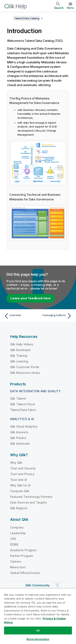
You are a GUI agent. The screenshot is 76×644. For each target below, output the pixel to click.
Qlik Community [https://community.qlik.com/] (37, 585)
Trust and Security (23, 468)
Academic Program (24, 550)
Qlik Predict (18, 438)
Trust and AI (18, 480)
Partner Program (22, 556)
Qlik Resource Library (25, 373)
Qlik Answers (19, 432)
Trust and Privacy (22, 474)
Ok (38, 630)
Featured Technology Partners (31, 497)
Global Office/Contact (25, 573)
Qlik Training (19, 356)
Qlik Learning (19, 361)
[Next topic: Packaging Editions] (56, 316)
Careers (16, 561)
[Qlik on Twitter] (57, 585)
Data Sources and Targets (28, 502)
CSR (13, 539)
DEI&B (14, 544)
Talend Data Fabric (23, 410)
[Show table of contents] (8, 18)
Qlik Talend (18, 398)
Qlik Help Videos (22, 344)
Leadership (18, 533)
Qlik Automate (20, 444)
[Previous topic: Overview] (20, 316)
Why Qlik (16, 463)
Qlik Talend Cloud (22, 404)
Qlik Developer (20, 350)
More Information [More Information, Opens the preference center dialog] (38, 639)
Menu (70, 8)
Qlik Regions (19, 508)
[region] (38, 616)
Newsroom (18, 567)
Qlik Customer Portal (25, 367)
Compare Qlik (20, 491)
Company (17, 527)
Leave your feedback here (31, 298)
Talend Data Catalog (27, 18)
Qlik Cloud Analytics (24, 426)
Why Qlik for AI (20, 485)
